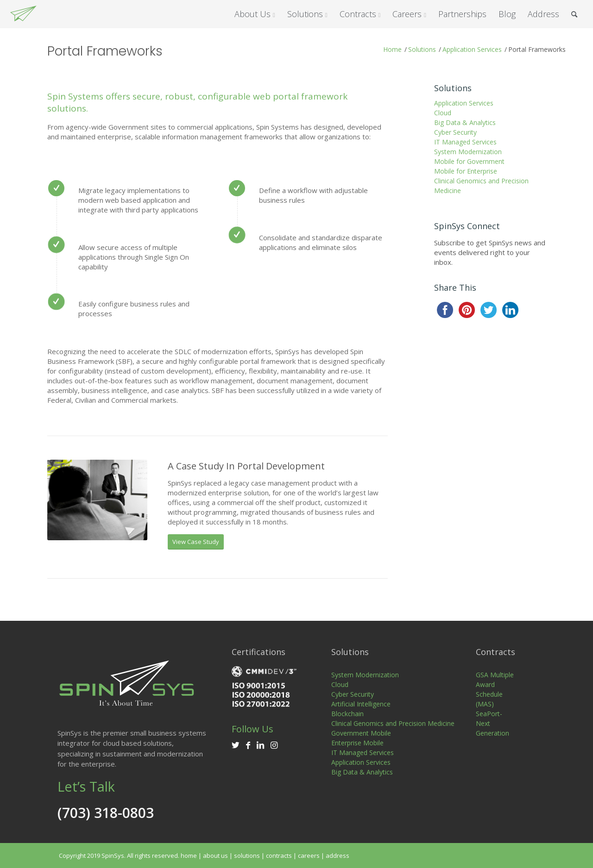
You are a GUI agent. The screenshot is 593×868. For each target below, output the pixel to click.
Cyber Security (455, 132)
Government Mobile (361, 733)
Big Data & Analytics (465, 122)
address (338, 856)
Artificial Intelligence (361, 704)
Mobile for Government (469, 161)
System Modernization (468, 152)
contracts (279, 856)
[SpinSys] (23, 14)
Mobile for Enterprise (466, 171)
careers (309, 856)
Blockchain (347, 714)
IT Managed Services (465, 142)
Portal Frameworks (105, 51)
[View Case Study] (196, 542)
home (189, 856)
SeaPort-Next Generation (492, 723)
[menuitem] (255, 14)
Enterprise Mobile (357, 743)
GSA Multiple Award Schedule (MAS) (495, 689)
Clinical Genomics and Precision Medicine (481, 186)
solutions (247, 856)
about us (215, 856)
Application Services (464, 103)
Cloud (443, 113)
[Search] (574, 14)
